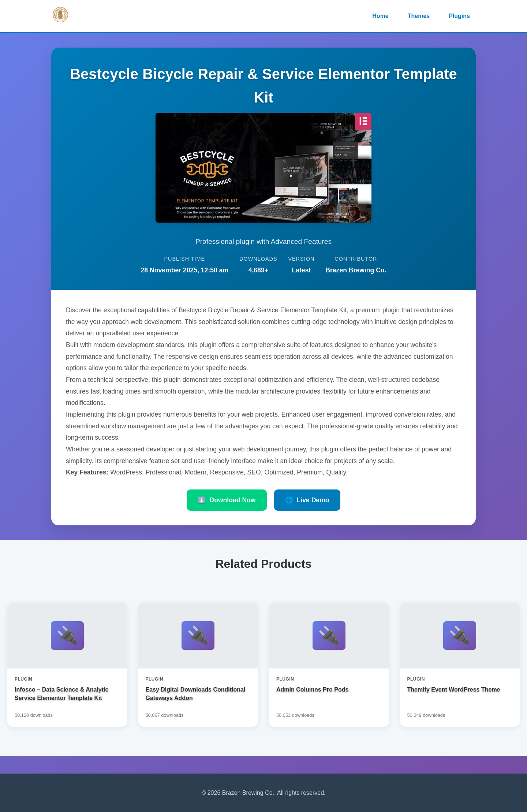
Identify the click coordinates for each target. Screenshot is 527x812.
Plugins (459, 16)
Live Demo (307, 500)
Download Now (227, 500)
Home (380, 16)
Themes (419, 16)
